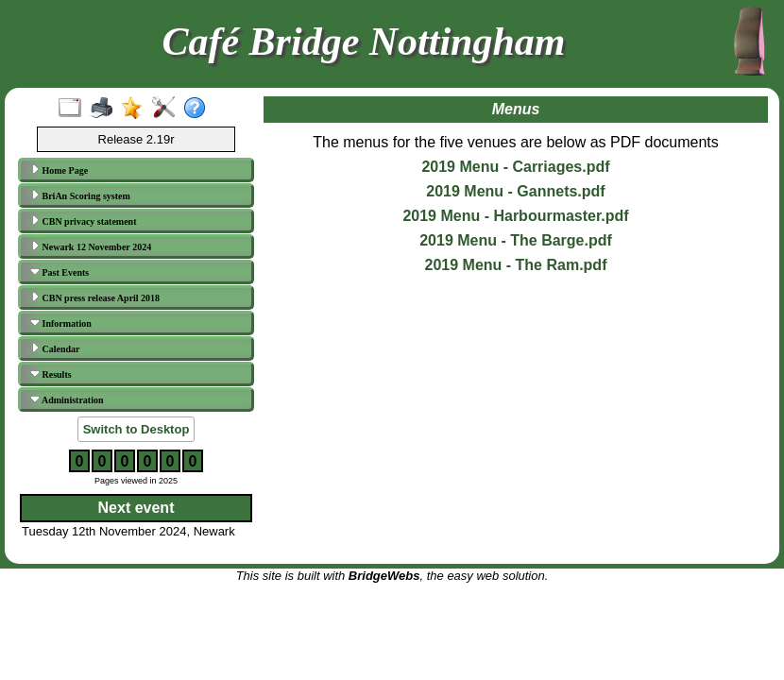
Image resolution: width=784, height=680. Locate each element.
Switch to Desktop (136, 429)
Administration (67, 399)
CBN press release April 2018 (95, 297)
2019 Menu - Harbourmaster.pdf (515, 216)
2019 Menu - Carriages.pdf (515, 167)
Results (51, 374)
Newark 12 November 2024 (91, 246)
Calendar (55, 348)
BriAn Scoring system (80, 195)
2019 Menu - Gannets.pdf (515, 191)
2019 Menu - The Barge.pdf (516, 240)
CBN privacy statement (83, 221)
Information (61, 323)
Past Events (60, 272)
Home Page (59, 170)
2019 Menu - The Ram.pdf (516, 265)
